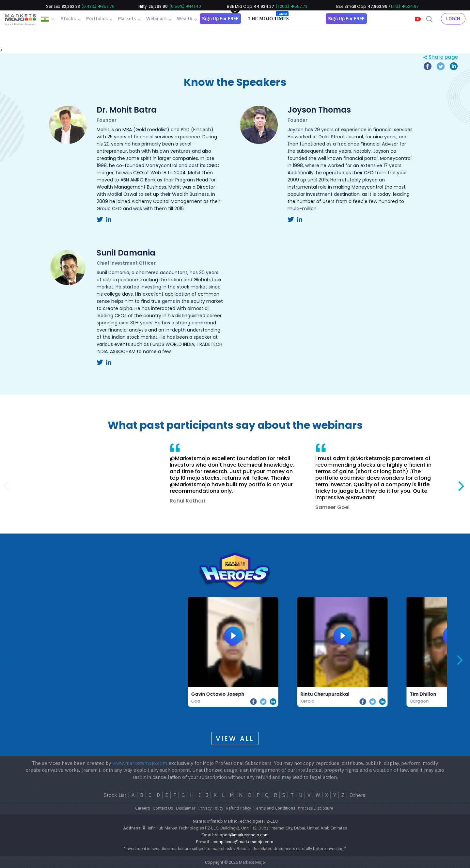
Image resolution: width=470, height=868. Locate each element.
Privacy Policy (211, 808)
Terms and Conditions (274, 808)
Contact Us (163, 808)
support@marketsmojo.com (242, 835)
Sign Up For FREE (220, 19)
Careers (142, 808)
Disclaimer (186, 808)
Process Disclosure (316, 808)
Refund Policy (239, 808)
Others (357, 795)
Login (453, 19)
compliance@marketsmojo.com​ (243, 842)
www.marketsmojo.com (140, 763)
